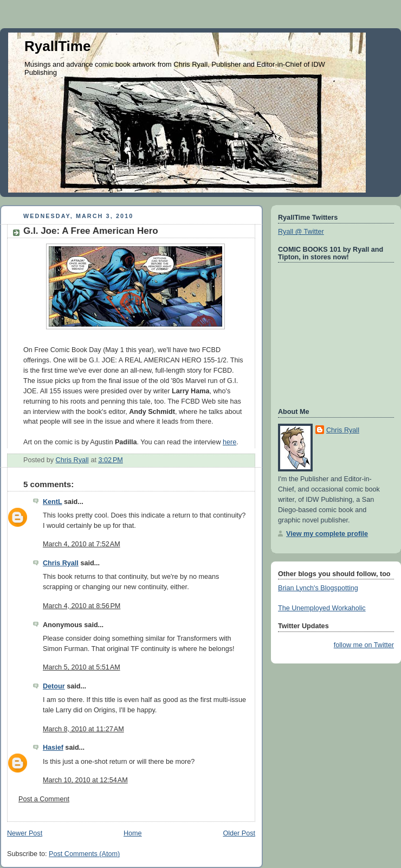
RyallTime (57, 46)
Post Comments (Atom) (84, 854)
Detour (54, 686)
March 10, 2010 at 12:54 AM (85, 780)
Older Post (239, 833)
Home (133, 833)
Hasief (53, 748)
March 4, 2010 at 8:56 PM (82, 606)
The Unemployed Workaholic (322, 608)
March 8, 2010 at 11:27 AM (83, 729)
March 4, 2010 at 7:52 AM (82, 544)
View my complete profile (327, 534)
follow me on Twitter (364, 645)
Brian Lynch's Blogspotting (318, 588)
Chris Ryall (61, 563)
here (229, 442)
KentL (53, 502)
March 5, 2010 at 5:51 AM (82, 667)
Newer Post (25, 833)
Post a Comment (44, 799)
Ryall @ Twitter (301, 232)
